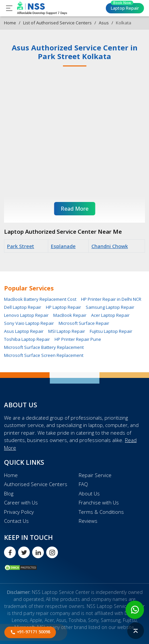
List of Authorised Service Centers (57, 23)
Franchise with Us (99, 502)
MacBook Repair (70, 315)
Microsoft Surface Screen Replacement (44, 355)
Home (10, 23)
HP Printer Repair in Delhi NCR (111, 299)
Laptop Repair (125, 7)
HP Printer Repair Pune (78, 339)
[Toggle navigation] (9, 8)
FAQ (83, 484)
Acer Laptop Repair (110, 315)
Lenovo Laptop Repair (26, 315)
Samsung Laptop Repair (110, 307)
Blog (9, 493)
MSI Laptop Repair (67, 331)
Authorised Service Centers (36, 484)
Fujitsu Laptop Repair (111, 331)
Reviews (88, 521)
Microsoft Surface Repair (84, 323)
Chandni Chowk (110, 246)
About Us (89, 493)
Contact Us (16, 521)
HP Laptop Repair (63, 307)
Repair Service (95, 475)
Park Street (21, 246)
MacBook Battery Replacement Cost (40, 299)
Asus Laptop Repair (24, 331)
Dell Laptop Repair (23, 307)
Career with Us (21, 502)
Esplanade (63, 246)
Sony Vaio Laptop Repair (29, 323)
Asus (104, 23)
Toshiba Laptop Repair (27, 339)
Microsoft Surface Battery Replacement (44, 347)
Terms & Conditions (101, 512)
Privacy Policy (19, 512)
